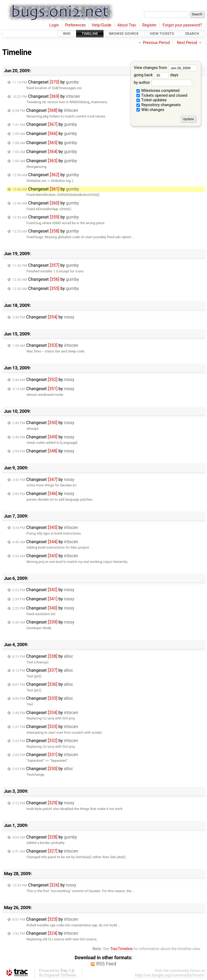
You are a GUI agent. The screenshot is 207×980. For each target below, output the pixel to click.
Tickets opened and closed (162, 96)
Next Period (187, 43)
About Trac (127, 25)
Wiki (67, 34)
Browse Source (124, 34)
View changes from (165, 68)
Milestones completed (158, 91)
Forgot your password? (182, 25)
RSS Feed (106, 964)
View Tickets (162, 34)
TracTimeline (121, 949)
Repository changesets (159, 105)
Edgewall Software (60, 975)
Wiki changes (150, 110)
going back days (156, 75)
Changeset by (46, 82)
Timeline (90, 34)
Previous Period (156, 43)
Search (192, 34)
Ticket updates (152, 100)
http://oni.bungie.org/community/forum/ (170, 975)
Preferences (75, 25)
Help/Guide (102, 25)
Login (54, 25)
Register (149, 25)
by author (163, 83)
